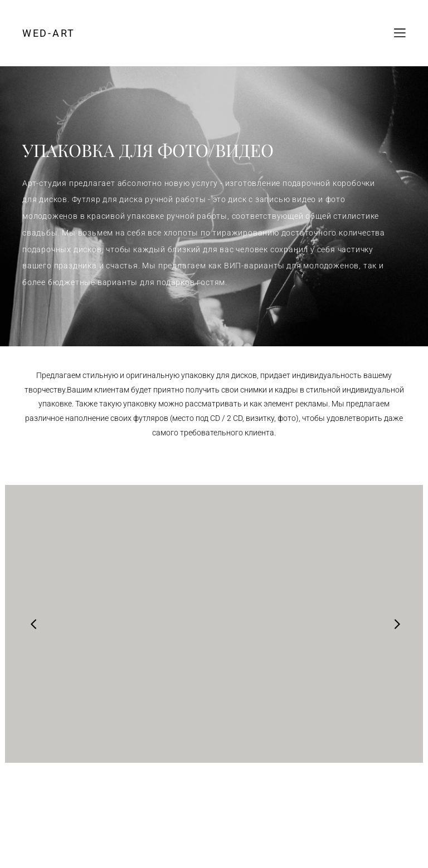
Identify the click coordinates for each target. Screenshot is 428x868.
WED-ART (49, 33)
